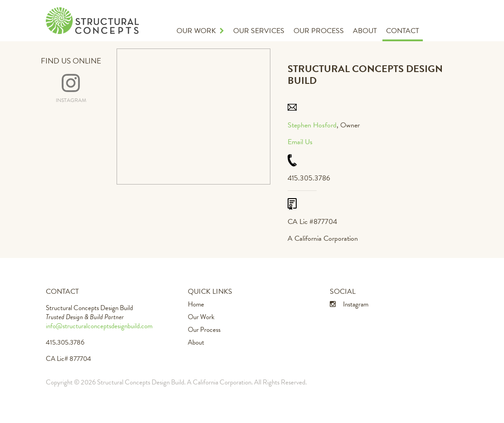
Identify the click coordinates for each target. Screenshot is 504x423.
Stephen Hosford (312, 125)
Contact (403, 31)
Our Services (259, 31)
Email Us (300, 142)
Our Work (200, 31)
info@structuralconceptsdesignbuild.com (99, 326)
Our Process (319, 31)
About (365, 31)
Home (196, 304)
